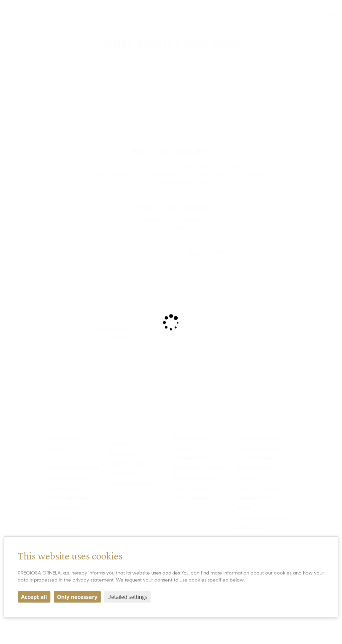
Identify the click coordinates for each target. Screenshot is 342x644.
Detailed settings (127, 597)
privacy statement (93, 580)
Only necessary (77, 597)
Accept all (34, 597)
